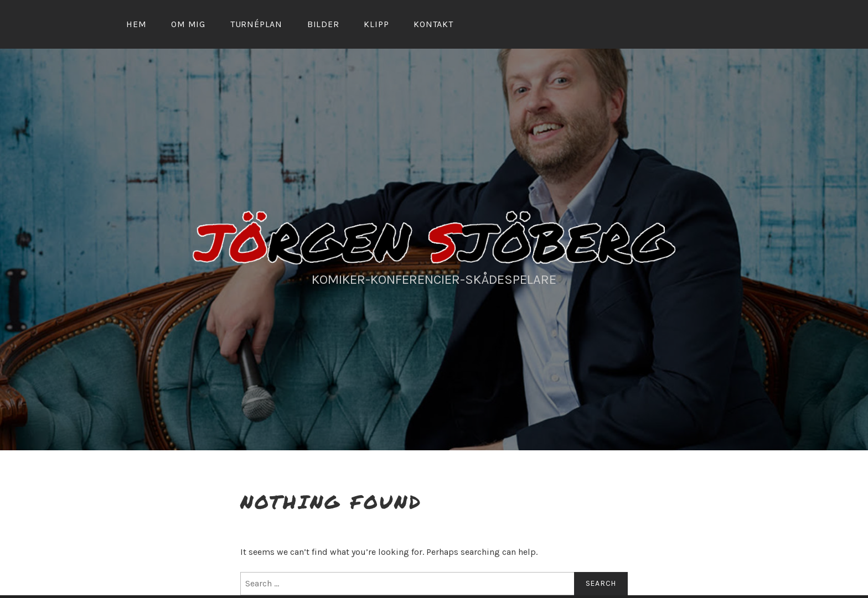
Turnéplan (256, 24)
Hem (136, 24)
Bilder (323, 24)
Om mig (188, 24)
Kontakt (433, 24)
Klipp (376, 24)
